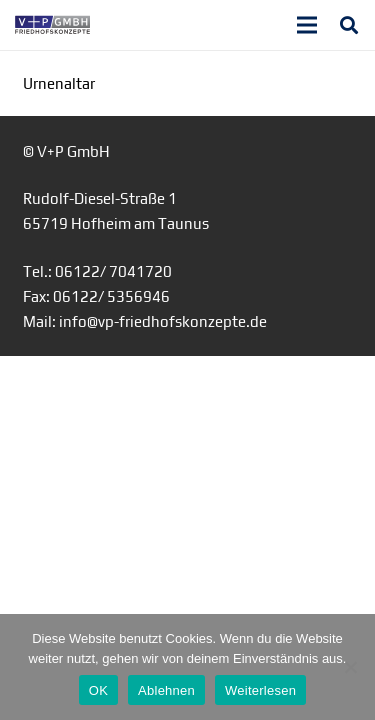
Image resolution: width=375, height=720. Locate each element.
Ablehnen (166, 690)
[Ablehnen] (350, 667)
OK (98, 690)
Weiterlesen (260, 690)
